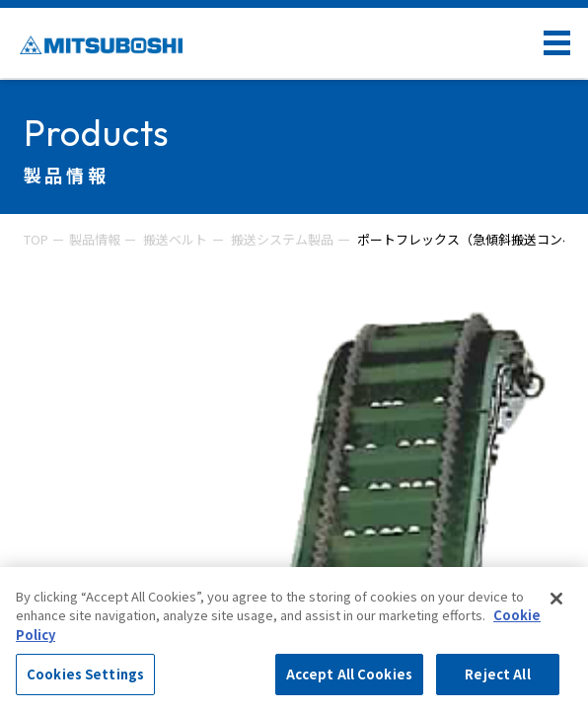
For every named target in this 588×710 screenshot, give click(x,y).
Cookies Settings (85, 674)
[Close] (556, 599)
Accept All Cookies (349, 674)
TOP (36, 239)
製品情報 (95, 239)
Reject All (497, 674)
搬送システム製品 (282, 239)
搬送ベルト (175, 239)
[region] (294, 639)
